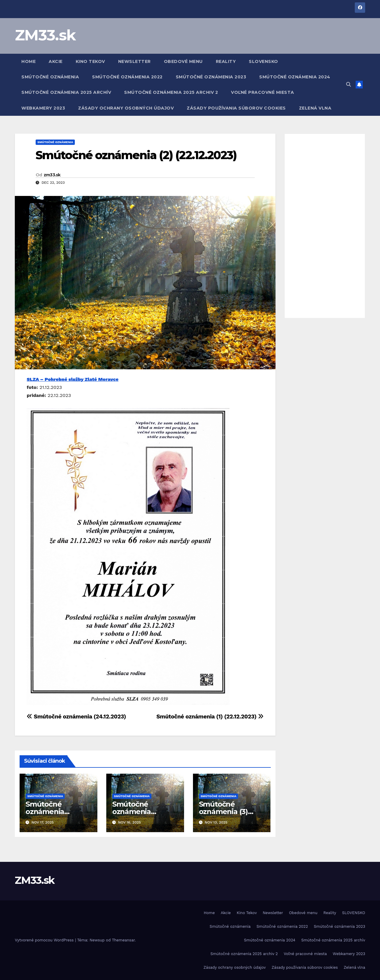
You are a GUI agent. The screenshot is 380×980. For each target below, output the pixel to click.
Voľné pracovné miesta (263, 92)
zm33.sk (52, 175)
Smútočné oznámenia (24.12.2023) (76, 717)
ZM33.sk (45, 35)
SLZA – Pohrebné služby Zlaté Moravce (73, 379)
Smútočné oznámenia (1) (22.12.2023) (210, 717)
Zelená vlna (315, 108)
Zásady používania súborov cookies (236, 108)
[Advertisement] (325, 226)
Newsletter (134, 61)
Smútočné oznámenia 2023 (211, 77)
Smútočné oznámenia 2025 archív (66, 92)
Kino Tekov (90, 61)
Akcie (56, 61)
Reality (226, 61)
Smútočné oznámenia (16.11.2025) (132, 812)
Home (28, 61)
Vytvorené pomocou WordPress (45, 940)
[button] (349, 84)
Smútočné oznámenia (50, 77)
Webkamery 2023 (43, 108)
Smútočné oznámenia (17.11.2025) (45, 812)
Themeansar (123, 940)
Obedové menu (183, 61)
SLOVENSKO (263, 61)
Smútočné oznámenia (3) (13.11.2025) (223, 812)
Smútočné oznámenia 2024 (295, 77)
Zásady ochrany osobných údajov (126, 108)
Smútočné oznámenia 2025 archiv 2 (171, 92)
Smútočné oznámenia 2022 (127, 77)
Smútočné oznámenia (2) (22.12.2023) (136, 155)
